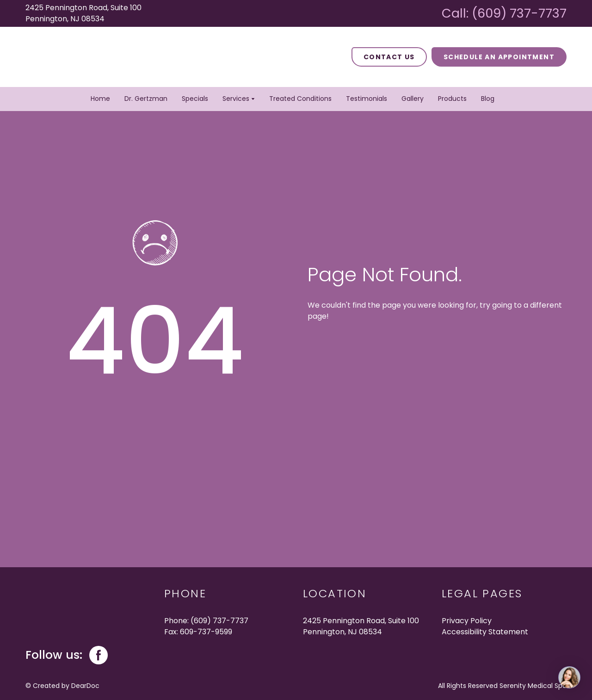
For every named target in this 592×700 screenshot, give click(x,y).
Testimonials (367, 99)
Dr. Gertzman (146, 99)
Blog (488, 99)
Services (236, 99)
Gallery (413, 99)
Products (452, 99)
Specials (195, 99)
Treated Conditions (300, 99)
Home (100, 99)
